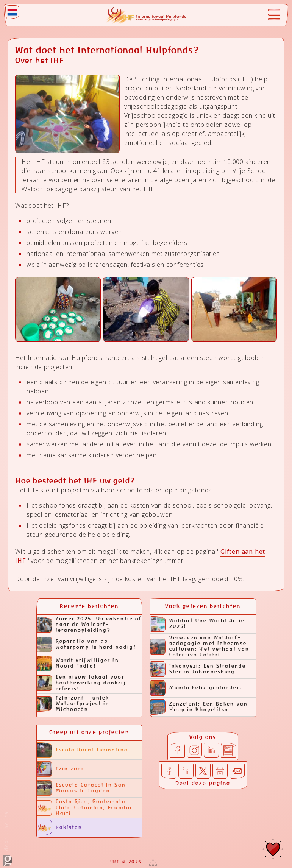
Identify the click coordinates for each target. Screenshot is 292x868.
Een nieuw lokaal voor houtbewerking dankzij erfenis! (81, 683)
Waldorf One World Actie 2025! (198, 624)
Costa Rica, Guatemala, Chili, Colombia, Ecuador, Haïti (86, 808)
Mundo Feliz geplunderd (197, 688)
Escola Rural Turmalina (82, 750)
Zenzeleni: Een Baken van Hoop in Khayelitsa (199, 707)
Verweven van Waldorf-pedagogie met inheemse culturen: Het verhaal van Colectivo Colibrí (200, 647)
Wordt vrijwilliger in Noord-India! (78, 663)
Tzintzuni (60, 769)
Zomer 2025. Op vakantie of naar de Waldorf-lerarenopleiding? (89, 625)
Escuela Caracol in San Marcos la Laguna (81, 788)
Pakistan (60, 828)
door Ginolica (8, 839)
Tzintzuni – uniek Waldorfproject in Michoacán (73, 704)
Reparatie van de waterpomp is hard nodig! (86, 644)
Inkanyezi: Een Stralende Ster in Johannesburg (198, 669)
